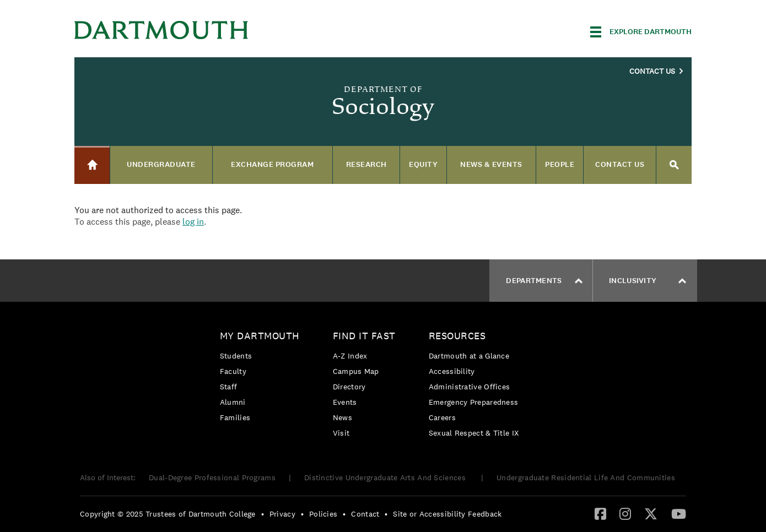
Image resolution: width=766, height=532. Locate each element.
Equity (423, 164)
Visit (341, 433)
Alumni (233, 402)
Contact (365, 514)
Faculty (233, 371)
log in (193, 222)
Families (235, 417)
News (342, 417)
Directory (349, 387)
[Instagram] (625, 513)
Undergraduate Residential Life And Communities (586, 477)
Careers (442, 417)
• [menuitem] (263, 514)
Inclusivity (648, 281)
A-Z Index (350, 356)
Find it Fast (364, 336)
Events (345, 402)
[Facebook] (600, 513)
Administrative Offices (470, 387)
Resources (457, 336)
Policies (323, 514)
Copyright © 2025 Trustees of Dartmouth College (168, 514)
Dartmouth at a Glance (469, 356)
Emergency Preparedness (474, 402)
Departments (544, 281)
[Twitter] (651, 513)
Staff (229, 387)
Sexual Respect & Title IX (474, 433)
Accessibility (452, 371)
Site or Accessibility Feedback (447, 514)
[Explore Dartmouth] (641, 32)
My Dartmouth (260, 336)
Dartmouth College (161, 30)
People (560, 164)
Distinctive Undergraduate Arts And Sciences (386, 477)
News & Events (491, 164)
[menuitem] (263, 379)
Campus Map (356, 371)
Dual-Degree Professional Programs (212, 477)
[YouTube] (679, 513)
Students (236, 356)
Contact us (620, 164)
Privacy (282, 514)
